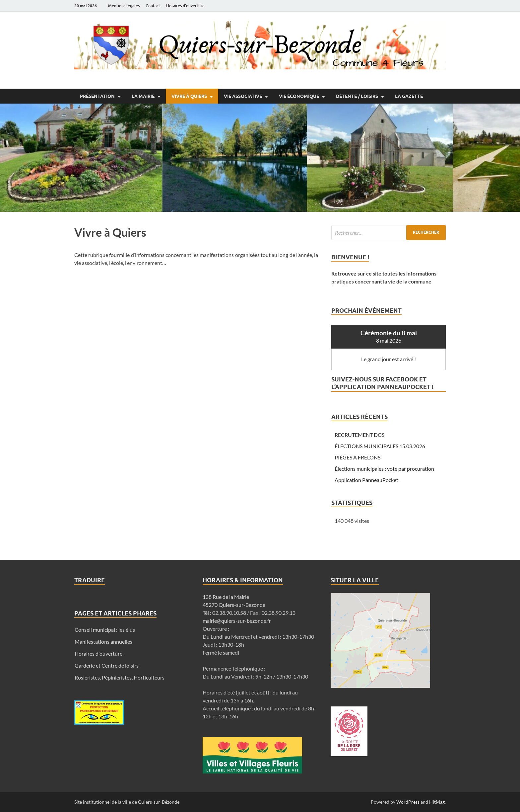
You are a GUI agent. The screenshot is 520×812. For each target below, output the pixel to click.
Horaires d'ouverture (98, 653)
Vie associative (243, 96)
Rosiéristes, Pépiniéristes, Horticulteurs (120, 677)
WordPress (408, 802)
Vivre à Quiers (189, 96)
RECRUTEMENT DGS (359, 435)
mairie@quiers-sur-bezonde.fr (237, 621)
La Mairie (143, 96)
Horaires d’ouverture (185, 6)
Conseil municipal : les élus (105, 630)
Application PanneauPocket (366, 480)
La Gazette (409, 96)
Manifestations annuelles (103, 642)
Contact (153, 6)
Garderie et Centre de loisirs (107, 665)
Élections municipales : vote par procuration (384, 469)
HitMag (437, 802)
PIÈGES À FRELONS (357, 457)
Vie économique (299, 96)
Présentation (97, 96)
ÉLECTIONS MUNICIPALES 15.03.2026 (380, 446)
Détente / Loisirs (357, 96)
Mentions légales (124, 6)
